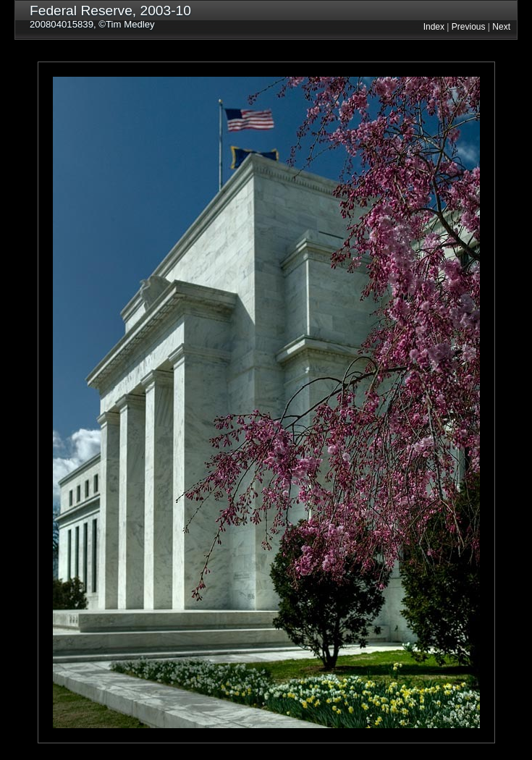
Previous (469, 27)
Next (501, 27)
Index (434, 27)
